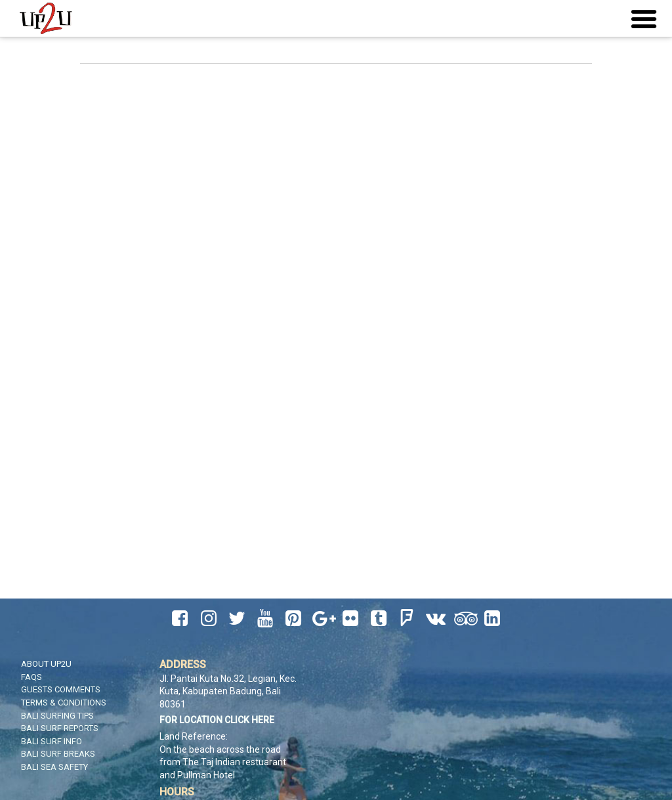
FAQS (31, 677)
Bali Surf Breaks (58, 754)
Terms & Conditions (64, 703)
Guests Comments (61, 689)
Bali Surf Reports (60, 728)
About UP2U (46, 664)
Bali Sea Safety (54, 767)
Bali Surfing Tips (57, 716)
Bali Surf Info (52, 741)
